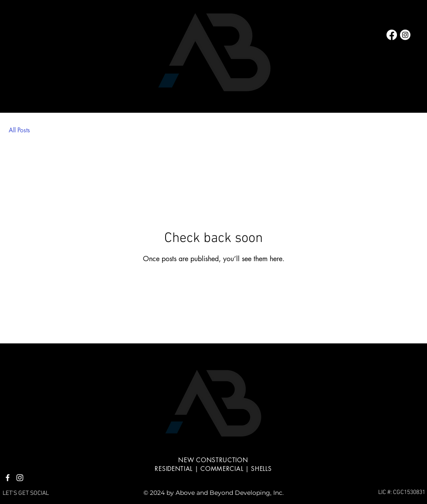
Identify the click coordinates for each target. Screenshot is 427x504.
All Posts (19, 130)
